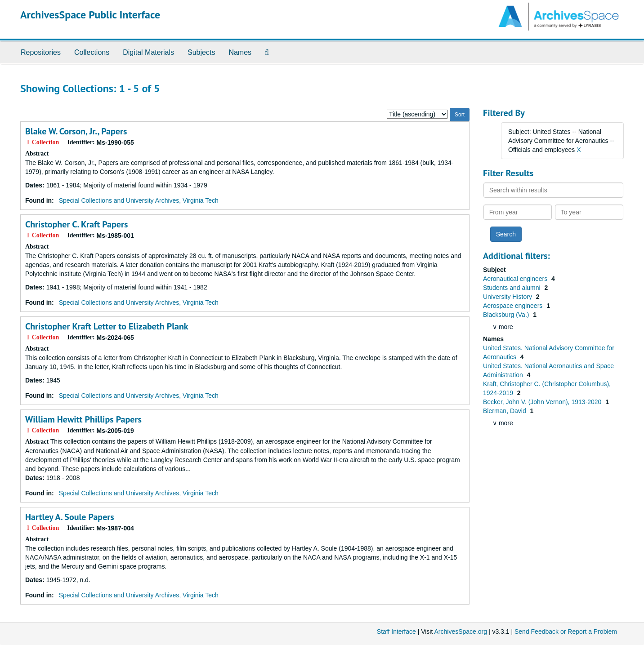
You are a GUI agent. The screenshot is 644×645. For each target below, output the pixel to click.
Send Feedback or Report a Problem (566, 632)
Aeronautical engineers (516, 279)
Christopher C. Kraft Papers (76, 224)
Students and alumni (513, 288)
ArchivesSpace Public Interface (90, 15)
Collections (92, 52)
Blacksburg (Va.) (507, 315)
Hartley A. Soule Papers (70, 517)
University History (508, 297)
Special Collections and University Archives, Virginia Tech (139, 200)
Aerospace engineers (514, 306)
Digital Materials (148, 52)
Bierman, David (505, 411)
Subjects (201, 52)
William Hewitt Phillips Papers (83, 419)
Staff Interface (396, 632)
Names (240, 52)
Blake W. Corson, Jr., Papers (76, 131)
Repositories (41, 52)
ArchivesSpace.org (461, 632)
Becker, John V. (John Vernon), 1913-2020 (543, 402)
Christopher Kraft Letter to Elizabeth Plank (107, 326)
